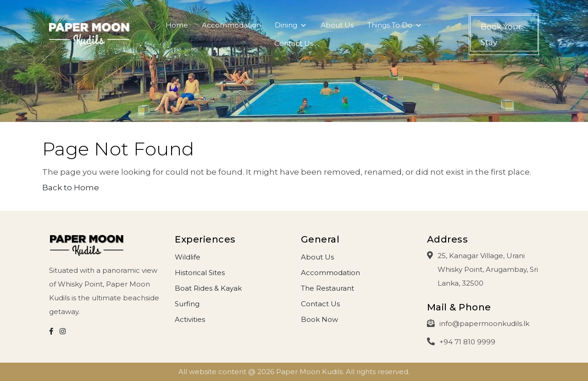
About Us (337, 25)
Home (177, 25)
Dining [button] (291, 28)
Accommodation (231, 25)
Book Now (319, 319)
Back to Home (71, 188)
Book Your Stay (501, 34)
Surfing (187, 304)
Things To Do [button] (395, 28)
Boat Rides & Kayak (208, 288)
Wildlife (188, 257)
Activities (190, 319)
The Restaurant (327, 288)
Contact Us (294, 43)
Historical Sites (200, 273)
